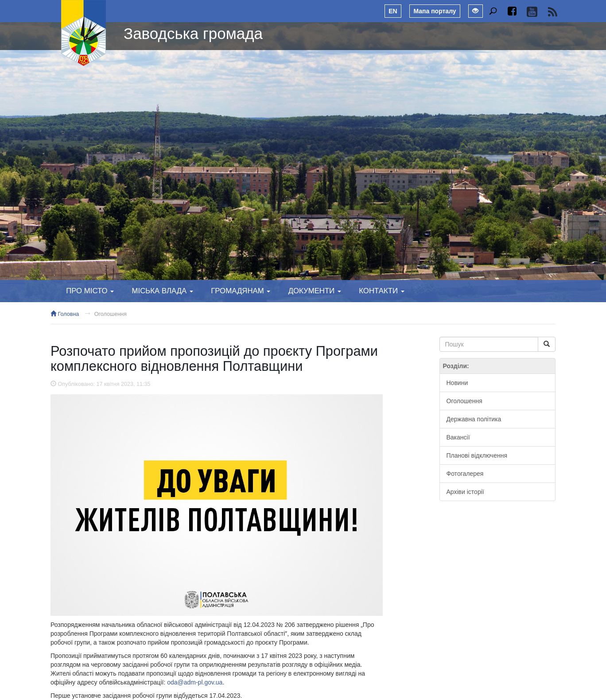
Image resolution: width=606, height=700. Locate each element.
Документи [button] (315, 291)
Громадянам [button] (241, 291)
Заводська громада (193, 33)
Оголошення (111, 314)
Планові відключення (477, 455)
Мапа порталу (435, 11)
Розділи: (456, 366)
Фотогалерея (465, 474)
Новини (457, 383)
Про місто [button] (90, 291)
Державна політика (474, 419)
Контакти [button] (381, 291)
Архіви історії (465, 492)
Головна (65, 314)
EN (393, 11)
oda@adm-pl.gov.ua (195, 682)
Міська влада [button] (162, 291)
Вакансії (458, 437)
